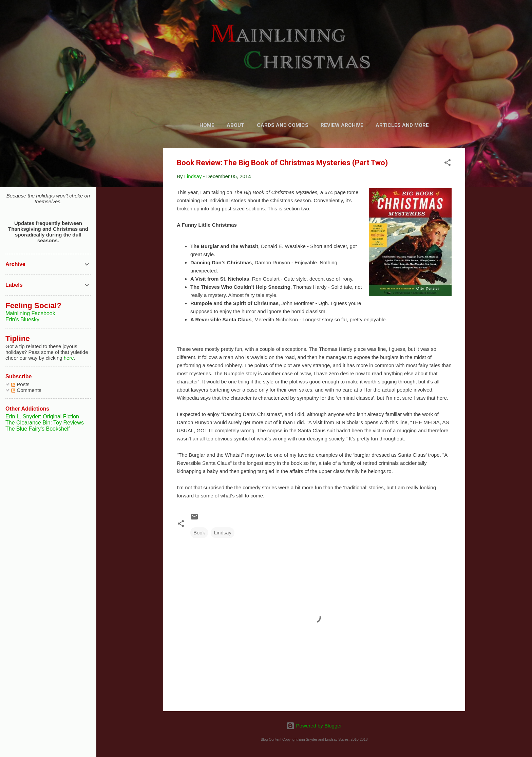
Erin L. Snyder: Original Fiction (42, 417)
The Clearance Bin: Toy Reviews (45, 423)
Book (199, 533)
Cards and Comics (283, 125)
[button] (448, 164)
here (69, 358)
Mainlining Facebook (30, 313)
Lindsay (223, 533)
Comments (26, 390)
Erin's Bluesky (22, 319)
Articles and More (402, 125)
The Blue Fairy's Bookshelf (38, 429)
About (235, 125)
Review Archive (342, 125)
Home (207, 125)
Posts (20, 384)
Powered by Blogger (314, 726)
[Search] (461, 18)
